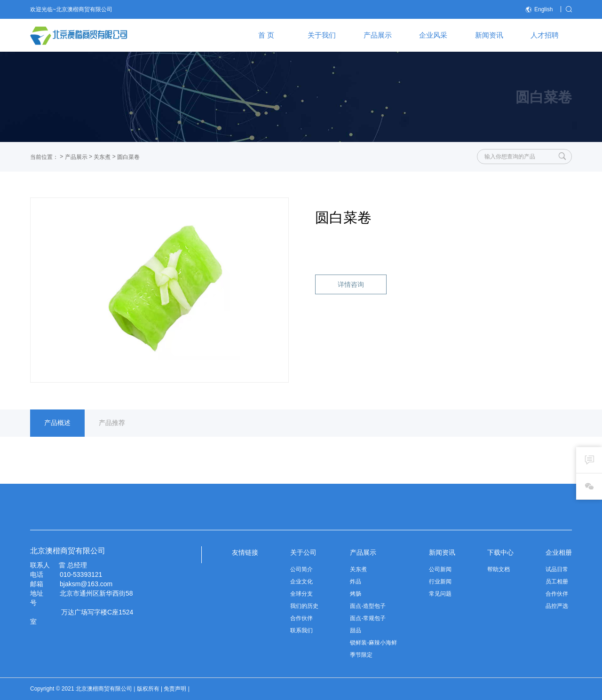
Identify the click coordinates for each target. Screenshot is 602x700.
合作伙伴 (301, 618)
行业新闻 (440, 582)
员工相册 (557, 582)
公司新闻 (440, 569)
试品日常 (557, 569)
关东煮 (102, 157)
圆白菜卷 (128, 157)
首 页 (266, 35)
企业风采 (433, 35)
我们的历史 (304, 606)
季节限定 (361, 655)
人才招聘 (545, 35)
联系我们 (301, 630)
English (539, 10)
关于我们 (322, 35)
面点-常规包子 (368, 618)
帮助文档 (499, 569)
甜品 (356, 630)
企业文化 (301, 582)
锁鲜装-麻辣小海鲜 (373, 643)
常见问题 (440, 594)
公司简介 (301, 569)
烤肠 (356, 594)
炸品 (356, 582)
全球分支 (301, 594)
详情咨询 (351, 284)
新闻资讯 (489, 35)
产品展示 (378, 35)
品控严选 (557, 606)
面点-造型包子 (368, 606)
